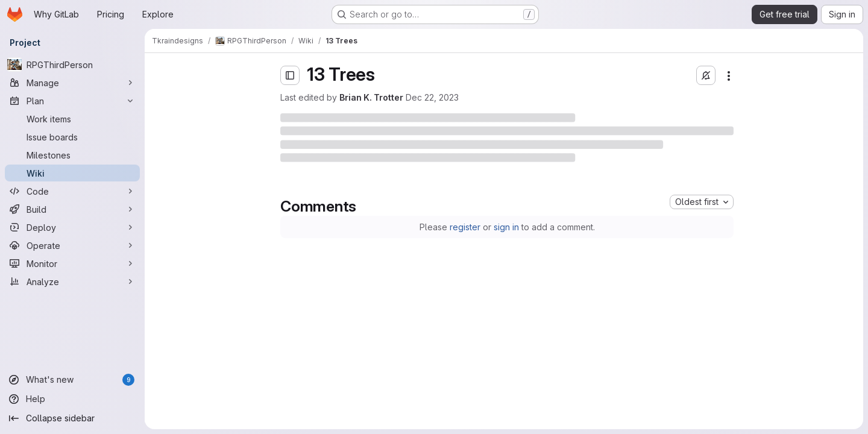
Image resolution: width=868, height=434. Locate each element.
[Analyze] (72, 281)
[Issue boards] (72, 137)
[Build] (72, 209)
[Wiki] (72, 173)
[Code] (72, 191)
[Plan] (72, 101)
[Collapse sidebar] (72, 418)
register (465, 227)
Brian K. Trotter (371, 97)
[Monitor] (72, 263)
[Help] (72, 399)
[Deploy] (72, 227)
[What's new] (72, 380)
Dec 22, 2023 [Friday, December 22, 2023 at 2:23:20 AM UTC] (432, 97)
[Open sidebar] (290, 75)
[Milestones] (72, 155)
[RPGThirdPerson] (72, 64)
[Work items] (72, 119)
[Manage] (72, 83)
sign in (506, 227)
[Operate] (72, 245)
